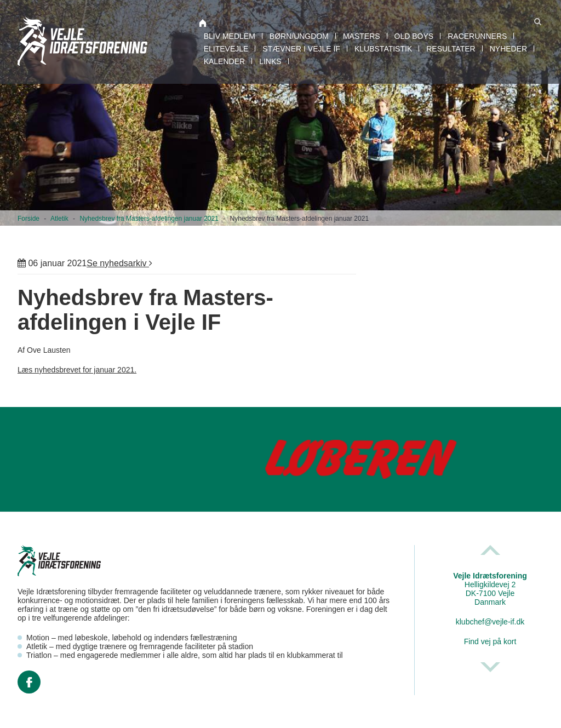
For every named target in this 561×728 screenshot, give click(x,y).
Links (270, 61)
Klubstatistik (383, 49)
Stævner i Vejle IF (301, 49)
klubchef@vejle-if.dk (490, 622)
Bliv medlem (230, 36)
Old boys (414, 36)
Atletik (59, 219)
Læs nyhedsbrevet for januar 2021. (77, 370)
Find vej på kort (490, 641)
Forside (28, 219)
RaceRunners (477, 36)
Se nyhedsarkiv (119, 263)
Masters (362, 36)
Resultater (451, 49)
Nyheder (508, 49)
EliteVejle (226, 49)
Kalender (224, 61)
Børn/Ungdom (299, 36)
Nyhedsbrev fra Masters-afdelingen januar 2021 (149, 219)
